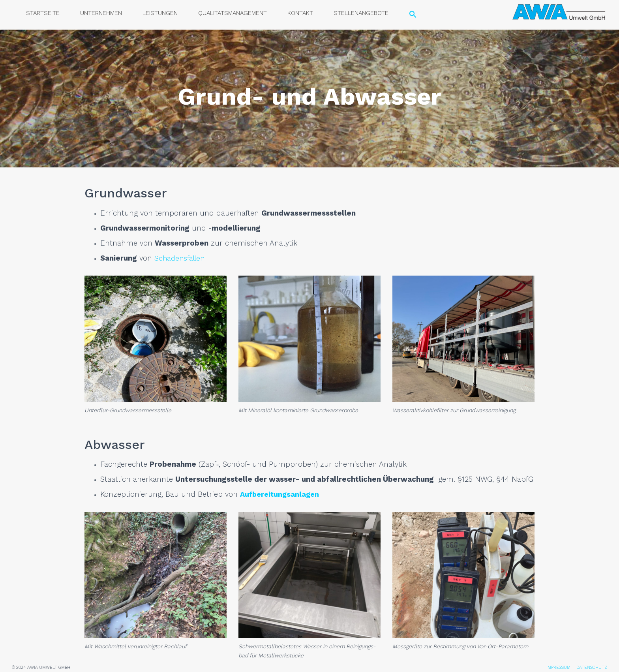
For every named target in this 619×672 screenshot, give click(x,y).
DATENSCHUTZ (592, 667)
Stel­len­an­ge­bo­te (361, 13)
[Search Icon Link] (413, 15)
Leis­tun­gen (160, 13)
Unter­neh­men (101, 13)
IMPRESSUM (558, 667)
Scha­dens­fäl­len (181, 258)
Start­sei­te (43, 13)
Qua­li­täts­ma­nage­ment (233, 13)
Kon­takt (300, 13)
